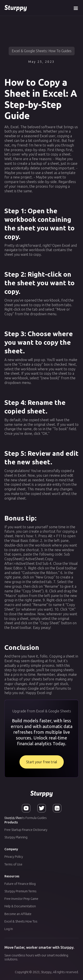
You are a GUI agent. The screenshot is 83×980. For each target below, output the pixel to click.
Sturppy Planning (16, 837)
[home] (16, 8)
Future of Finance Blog (20, 884)
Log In (9, 929)
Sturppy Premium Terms (20, 891)
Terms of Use (13, 864)
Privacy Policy (14, 857)
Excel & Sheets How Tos (21, 921)
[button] (76, 8)
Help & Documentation (20, 906)
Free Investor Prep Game (21, 899)
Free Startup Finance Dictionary (26, 830)
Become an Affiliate (18, 914)
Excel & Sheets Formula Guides (26, 818)
